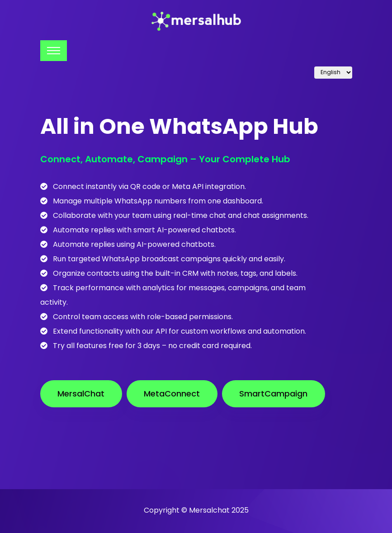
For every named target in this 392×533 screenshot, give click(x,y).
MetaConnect (172, 394)
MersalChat (81, 394)
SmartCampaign (273, 394)
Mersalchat (209, 510)
